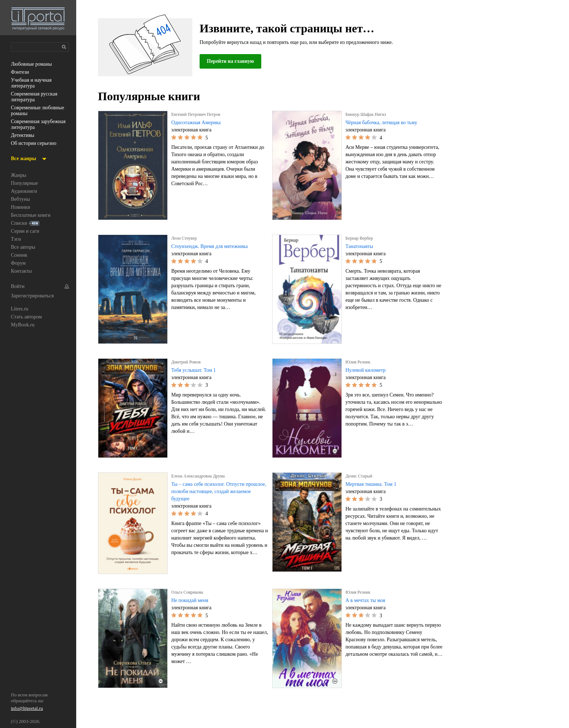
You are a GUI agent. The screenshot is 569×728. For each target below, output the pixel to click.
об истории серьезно (36, 143)
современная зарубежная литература (39, 125)
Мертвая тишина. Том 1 (374, 484)
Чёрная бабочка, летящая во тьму (386, 123)
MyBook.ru (23, 325)
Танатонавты (361, 247)
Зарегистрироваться (35, 296)
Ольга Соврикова (189, 592)
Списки (19, 223)
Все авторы (24, 247)
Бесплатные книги (32, 215)
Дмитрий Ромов (187, 362)
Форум (19, 263)
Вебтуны (21, 199)
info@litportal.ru (27, 709)
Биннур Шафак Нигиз (367, 114)
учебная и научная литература (34, 83)
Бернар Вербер (362, 238)
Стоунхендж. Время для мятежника (214, 247)
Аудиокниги (24, 191)
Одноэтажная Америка (198, 123)
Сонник (20, 255)
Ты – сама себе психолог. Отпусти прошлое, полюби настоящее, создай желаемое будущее (216, 492)
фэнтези (21, 72)
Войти (18, 286)
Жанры (19, 175)
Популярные (26, 183)
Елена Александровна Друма (201, 476)
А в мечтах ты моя (367, 601)
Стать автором (28, 317)
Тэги (16, 239)
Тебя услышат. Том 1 (196, 370)
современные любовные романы (33, 111)
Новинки (21, 207)
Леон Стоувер (186, 238)
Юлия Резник (359, 362)
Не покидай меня (192, 601)
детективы (23, 135)
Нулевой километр (368, 370)
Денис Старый (361, 476)
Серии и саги (26, 231)
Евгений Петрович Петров (198, 114)
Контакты (22, 271)
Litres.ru (20, 309)
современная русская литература (37, 97)
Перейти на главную (233, 61)
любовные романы (34, 64)
